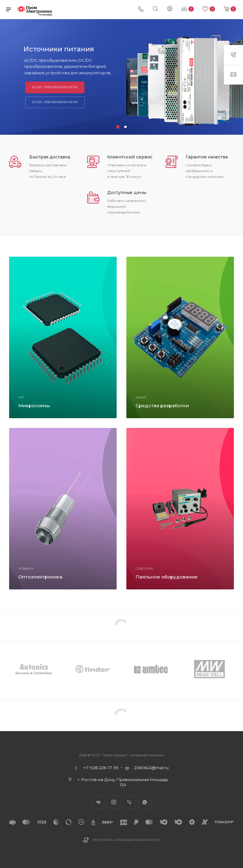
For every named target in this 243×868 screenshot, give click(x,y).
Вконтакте (98, 802)
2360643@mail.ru (151, 768)
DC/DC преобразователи (55, 102)
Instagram (114, 802)
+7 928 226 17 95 (101, 768)
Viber (129, 802)
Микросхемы (34, 406)
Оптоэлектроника (40, 577)
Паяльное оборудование (166, 577)
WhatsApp (145, 802)
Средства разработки (162, 406)
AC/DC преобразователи (55, 87)
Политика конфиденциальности (127, 840)
